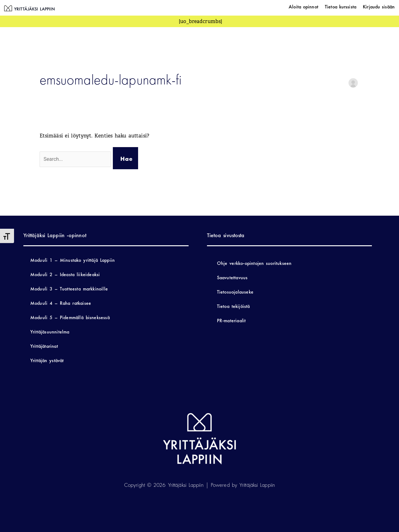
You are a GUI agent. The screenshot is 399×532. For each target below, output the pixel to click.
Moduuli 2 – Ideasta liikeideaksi (65, 274)
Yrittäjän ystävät (47, 360)
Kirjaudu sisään (379, 7)
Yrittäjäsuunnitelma (50, 332)
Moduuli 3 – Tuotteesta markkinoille (69, 289)
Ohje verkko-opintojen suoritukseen (254, 263)
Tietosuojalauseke (235, 292)
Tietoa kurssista (341, 7)
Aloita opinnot (303, 7)
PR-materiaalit (231, 321)
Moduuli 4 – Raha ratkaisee (61, 303)
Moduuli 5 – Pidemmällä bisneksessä (70, 317)
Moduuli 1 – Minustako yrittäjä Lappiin (72, 260)
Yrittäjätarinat (44, 346)
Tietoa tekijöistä (233, 306)
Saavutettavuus (232, 278)
